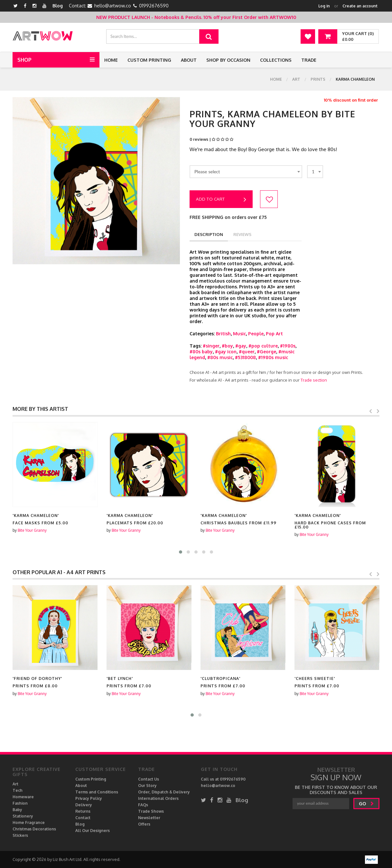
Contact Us (149, 779)
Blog (58, 6)
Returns (83, 811)
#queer (247, 352)
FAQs (143, 805)
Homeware (23, 797)
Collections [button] (276, 60)
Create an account (360, 6)
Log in (324, 6)
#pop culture (263, 346)
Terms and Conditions (97, 792)
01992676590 (154, 6)
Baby (17, 810)
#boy (227, 346)
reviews (242, 234)
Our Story (147, 786)
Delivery (84, 805)
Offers (144, 824)
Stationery (23, 816)
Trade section (314, 380)
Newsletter (149, 818)
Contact (83, 818)
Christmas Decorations (34, 829)
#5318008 (245, 357)
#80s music (220, 357)
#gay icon (226, 352)
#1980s (288, 346)
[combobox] (246, 172)
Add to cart (221, 200)
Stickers (20, 835)
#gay (241, 346)
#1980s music (273, 357)
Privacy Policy (89, 798)
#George (266, 352)
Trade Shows (151, 811)
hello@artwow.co (113, 6)
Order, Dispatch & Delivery (164, 792)
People (256, 334)
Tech (18, 790)
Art (296, 79)
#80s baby (201, 352)
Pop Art (274, 334)
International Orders (158, 798)
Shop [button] (24, 60)
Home (111, 60)
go (366, 804)
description (209, 234)
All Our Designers (93, 831)
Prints (318, 79)
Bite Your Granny (32, 530)
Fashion (20, 803)
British (223, 334)
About (189, 60)
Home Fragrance (29, 823)
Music (239, 334)
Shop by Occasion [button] (228, 60)
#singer (211, 346)
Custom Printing (149, 60)
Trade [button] (309, 60)
